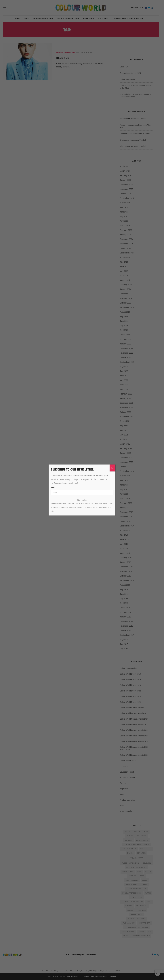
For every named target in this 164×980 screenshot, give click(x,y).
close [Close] (112, 468)
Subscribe (82, 500)
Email (53, 488)
